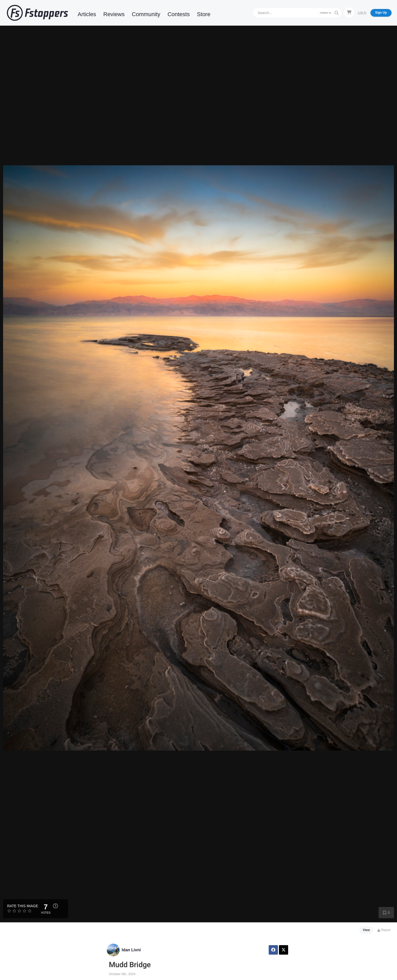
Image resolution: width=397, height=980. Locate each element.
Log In (362, 13)
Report (384, 930)
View (366, 930)
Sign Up (381, 13)
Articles (87, 14)
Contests (179, 14)
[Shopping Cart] (349, 13)
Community (146, 14)
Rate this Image (23, 906)
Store (204, 14)
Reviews (114, 14)
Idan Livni (131, 950)
